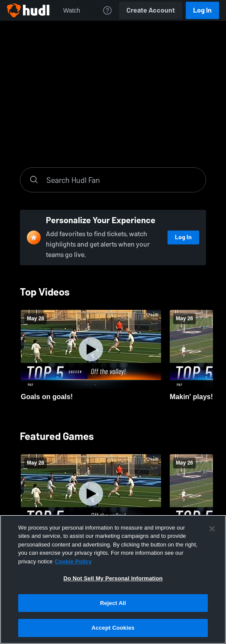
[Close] (212, 529)
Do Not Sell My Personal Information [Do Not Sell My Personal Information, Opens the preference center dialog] (113, 578)
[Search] (122, 180)
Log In (202, 10)
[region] (113, 579)
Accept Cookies (113, 628)
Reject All (113, 603)
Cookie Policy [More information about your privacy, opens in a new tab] (73, 561)
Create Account (151, 10)
